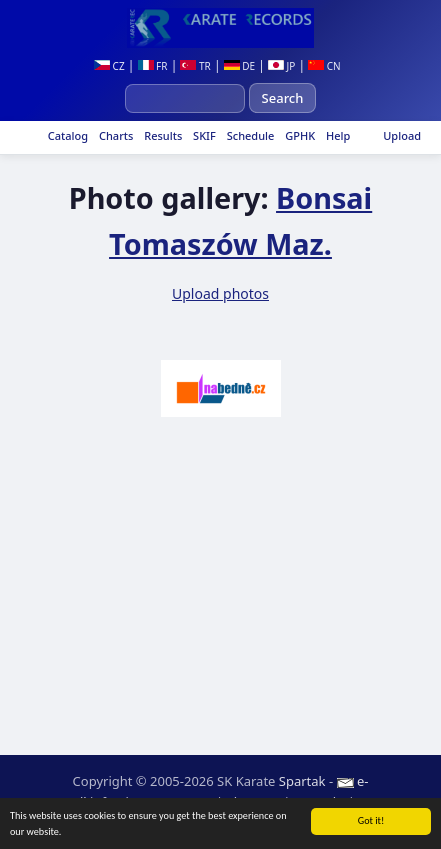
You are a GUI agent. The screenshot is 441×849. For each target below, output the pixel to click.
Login (321, 802)
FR (153, 66)
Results (161, 135)
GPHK (298, 135)
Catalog (66, 135)
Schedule (249, 135)
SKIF (203, 135)
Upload (402, 135)
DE (239, 66)
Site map (253, 802)
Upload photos (220, 293)
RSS (369, 802)
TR (195, 66)
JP (281, 66)
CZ (109, 66)
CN (324, 66)
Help (336, 135)
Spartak (302, 781)
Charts (114, 135)
